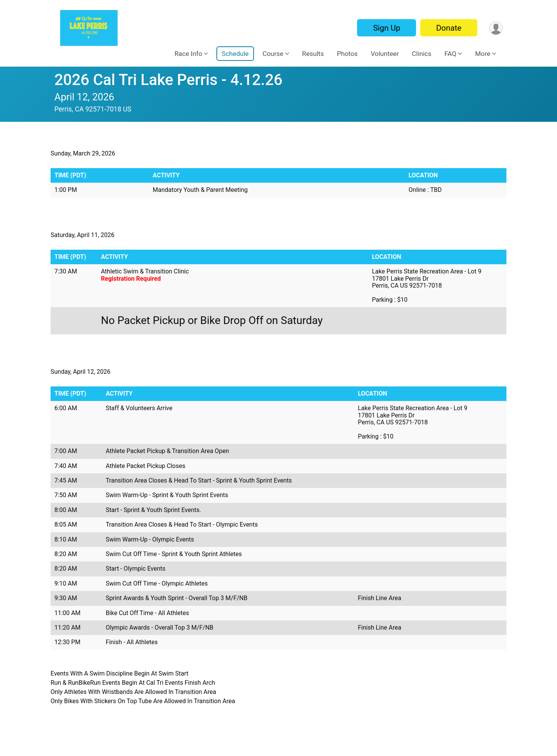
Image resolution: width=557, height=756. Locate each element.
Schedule (235, 54)
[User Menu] (496, 28)
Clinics (422, 54)
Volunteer (385, 54)
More (483, 54)
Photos (347, 54)
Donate (448, 28)
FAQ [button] (450, 54)
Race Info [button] (188, 54)
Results (313, 54)
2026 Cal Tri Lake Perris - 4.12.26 (168, 80)
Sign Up (386, 28)
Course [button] (273, 54)
